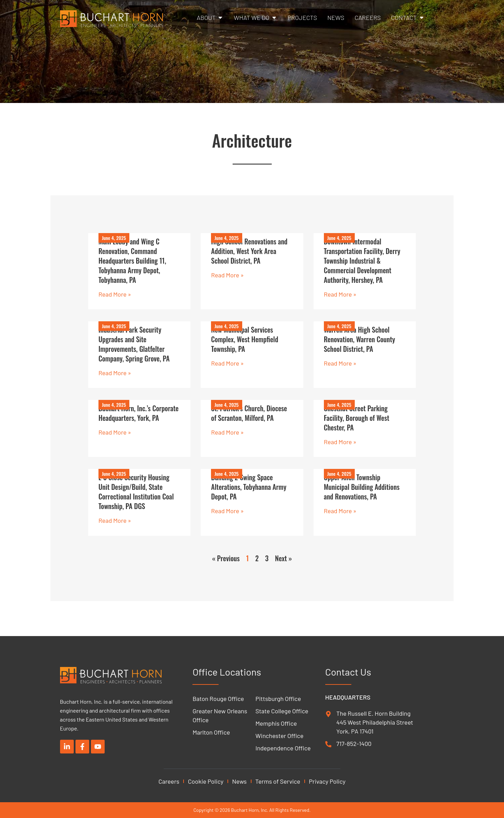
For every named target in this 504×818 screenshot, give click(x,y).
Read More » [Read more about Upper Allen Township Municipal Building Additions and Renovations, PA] (340, 511)
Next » (284, 559)
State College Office (282, 711)
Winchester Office (280, 736)
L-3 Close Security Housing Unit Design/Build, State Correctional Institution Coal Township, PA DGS (136, 492)
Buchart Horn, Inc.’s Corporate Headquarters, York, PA (139, 414)
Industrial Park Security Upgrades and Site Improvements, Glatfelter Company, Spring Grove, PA (134, 344)
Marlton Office (211, 732)
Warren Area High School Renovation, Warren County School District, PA (360, 339)
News (239, 781)
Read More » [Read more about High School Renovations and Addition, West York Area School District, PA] (227, 275)
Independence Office (283, 748)
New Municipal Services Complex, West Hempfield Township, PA (245, 339)
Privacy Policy (327, 781)
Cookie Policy (206, 781)
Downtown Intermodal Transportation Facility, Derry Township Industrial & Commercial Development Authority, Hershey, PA (362, 261)
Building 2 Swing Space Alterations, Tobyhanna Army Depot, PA (249, 487)
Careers (169, 781)
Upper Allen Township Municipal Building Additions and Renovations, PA (362, 487)
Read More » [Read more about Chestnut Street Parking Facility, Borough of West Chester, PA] (340, 442)
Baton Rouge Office (218, 699)
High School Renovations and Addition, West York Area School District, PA (249, 251)
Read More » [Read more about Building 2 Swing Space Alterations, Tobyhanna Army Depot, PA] (227, 511)
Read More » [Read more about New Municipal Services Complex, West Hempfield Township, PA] (227, 364)
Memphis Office (276, 723)
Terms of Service (278, 781)
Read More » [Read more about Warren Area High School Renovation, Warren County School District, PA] (340, 364)
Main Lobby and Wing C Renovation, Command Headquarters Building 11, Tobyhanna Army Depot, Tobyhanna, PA (132, 261)
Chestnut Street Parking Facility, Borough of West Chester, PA (357, 418)
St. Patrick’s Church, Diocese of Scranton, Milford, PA (249, 414)
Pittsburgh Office (278, 699)
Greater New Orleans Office (220, 715)
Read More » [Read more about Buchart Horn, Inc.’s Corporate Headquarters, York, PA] (115, 433)
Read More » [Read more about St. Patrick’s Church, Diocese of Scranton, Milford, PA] (227, 433)
